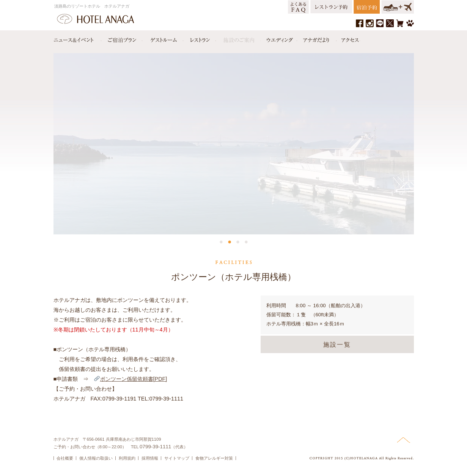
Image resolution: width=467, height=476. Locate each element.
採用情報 (150, 458)
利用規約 (127, 458)
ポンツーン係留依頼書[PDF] (131, 379)
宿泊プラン (122, 38)
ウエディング (279, 38)
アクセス (348, 38)
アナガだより (317, 38)
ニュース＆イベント (77, 38)
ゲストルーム (163, 38)
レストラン (200, 38)
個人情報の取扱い (96, 458)
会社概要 (65, 458)
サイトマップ (177, 458)
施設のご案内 (238, 38)
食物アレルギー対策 (214, 458)
